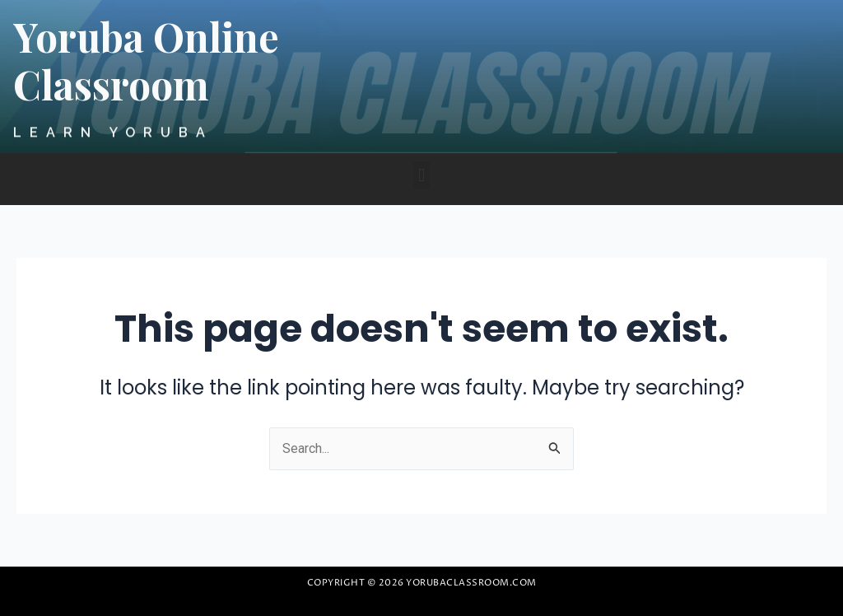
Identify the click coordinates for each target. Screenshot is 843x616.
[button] (421, 175)
